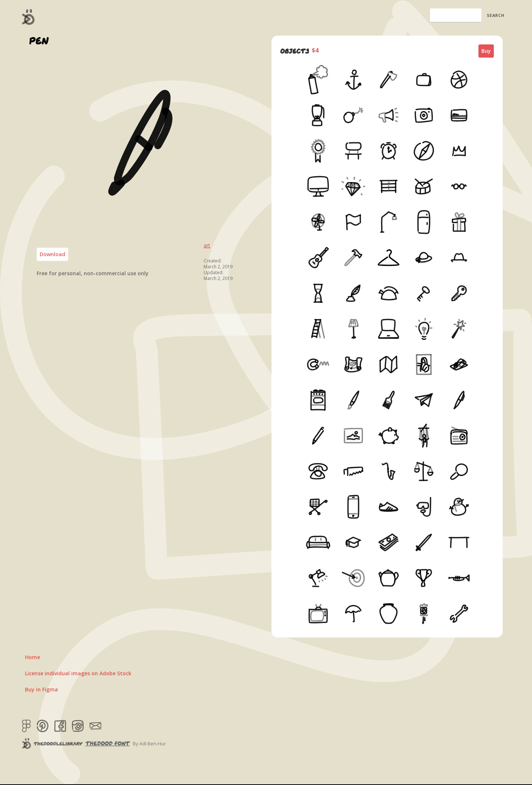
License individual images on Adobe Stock (78, 673)
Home (32, 657)
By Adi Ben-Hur (149, 744)
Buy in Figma (41, 689)
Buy (486, 51)
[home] (28, 17)
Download (52, 254)
